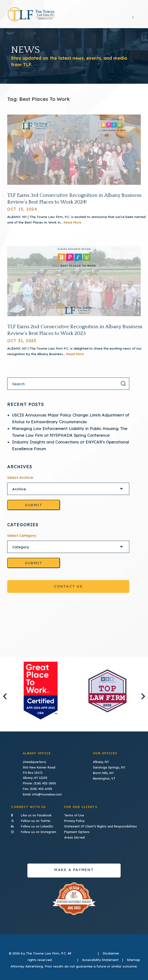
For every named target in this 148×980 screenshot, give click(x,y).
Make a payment (74, 869)
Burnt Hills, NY (104, 775)
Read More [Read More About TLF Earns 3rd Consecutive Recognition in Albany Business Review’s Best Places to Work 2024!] (72, 225)
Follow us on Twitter (34, 821)
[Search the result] (123, 386)
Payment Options (79, 832)
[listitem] (41, 694)
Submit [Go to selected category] (34, 566)
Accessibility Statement (100, 959)
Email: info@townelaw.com (43, 796)
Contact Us (68, 589)
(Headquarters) (34, 765)
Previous (6, 699)
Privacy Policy (77, 822)
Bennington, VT (105, 780)
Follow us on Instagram (34, 832)
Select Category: (22, 538)
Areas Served (76, 837)
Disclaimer (111, 953)
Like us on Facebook (34, 816)
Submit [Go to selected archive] (34, 508)
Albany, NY (101, 765)
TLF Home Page (31, 16)
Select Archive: (20, 480)
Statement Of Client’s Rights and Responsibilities (101, 827)
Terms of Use (76, 817)
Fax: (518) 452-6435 (37, 791)
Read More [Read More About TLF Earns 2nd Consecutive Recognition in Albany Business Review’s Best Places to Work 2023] (75, 356)
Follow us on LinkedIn (34, 826)
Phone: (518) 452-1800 (39, 785)
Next (142, 699)
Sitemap (133, 959)
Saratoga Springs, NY (109, 770)
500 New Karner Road (39, 770)
